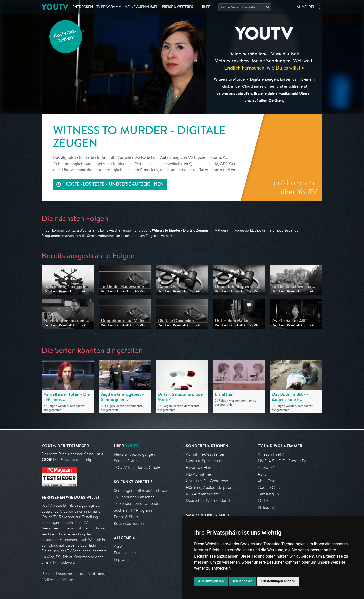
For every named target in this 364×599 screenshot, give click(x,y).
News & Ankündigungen (134, 454)
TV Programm (109, 7)
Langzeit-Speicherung (205, 461)
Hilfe (205, 7)
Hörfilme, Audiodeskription (209, 487)
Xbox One (266, 481)
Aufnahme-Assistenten (206, 454)
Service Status (126, 461)
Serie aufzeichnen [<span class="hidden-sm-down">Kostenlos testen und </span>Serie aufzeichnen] (115, 185)
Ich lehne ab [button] (243, 581)
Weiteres (177, 7)
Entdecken (83, 7)
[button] (320, 7)
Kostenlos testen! (65, 36)
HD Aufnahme (198, 474)
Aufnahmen (142, 7)
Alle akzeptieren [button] (211, 581)
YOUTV (55, 7)
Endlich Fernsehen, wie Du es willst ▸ (264, 68)
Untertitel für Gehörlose (207, 481)
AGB (118, 546)
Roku (262, 474)
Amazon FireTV (271, 454)
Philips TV (266, 507)
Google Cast (269, 487)
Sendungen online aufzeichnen (140, 490)
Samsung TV (269, 494)
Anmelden (306, 7)
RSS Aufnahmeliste (202, 494)
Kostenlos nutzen (129, 524)
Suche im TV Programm (134, 510)
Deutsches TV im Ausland (208, 501)
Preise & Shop (126, 517)
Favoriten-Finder (200, 467)
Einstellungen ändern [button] (278, 581)
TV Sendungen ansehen (134, 497)
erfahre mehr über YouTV (295, 187)
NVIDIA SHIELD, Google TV (282, 461)
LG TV (263, 501)
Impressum (123, 559)
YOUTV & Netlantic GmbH (137, 467)
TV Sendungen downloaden (138, 504)
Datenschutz (125, 553)
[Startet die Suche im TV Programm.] (245, 7)
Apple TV (266, 467)
